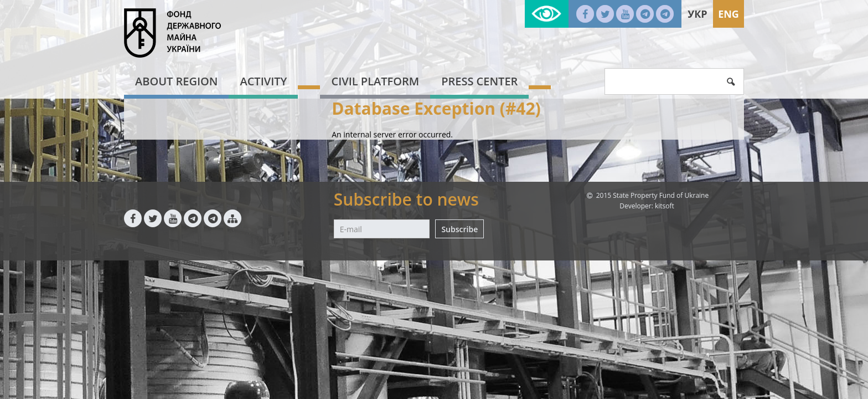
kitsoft (665, 206)
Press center (479, 81)
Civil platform (375, 81)
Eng (728, 14)
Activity (263, 81)
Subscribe (459, 229)
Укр (697, 14)
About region (176, 81)
